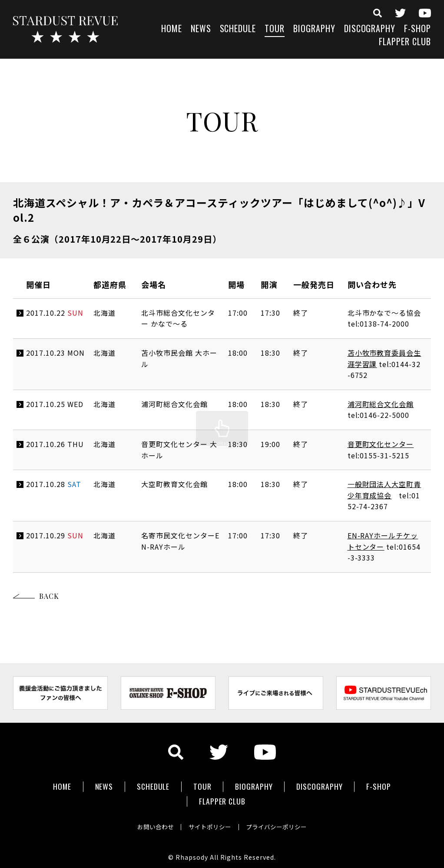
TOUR (275, 29)
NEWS (201, 29)
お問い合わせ (152, 822)
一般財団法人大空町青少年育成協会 (384, 490)
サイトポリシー (210, 822)
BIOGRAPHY (314, 29)
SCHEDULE (238, 29)
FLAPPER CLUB (405, 42)
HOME (172, 29)
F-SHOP (417, 29)
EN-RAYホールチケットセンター (383, 541)
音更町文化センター (381, 444)
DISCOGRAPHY (370, 29)
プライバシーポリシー (279, 822)
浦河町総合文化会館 (381, 404)
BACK (49, 596)
